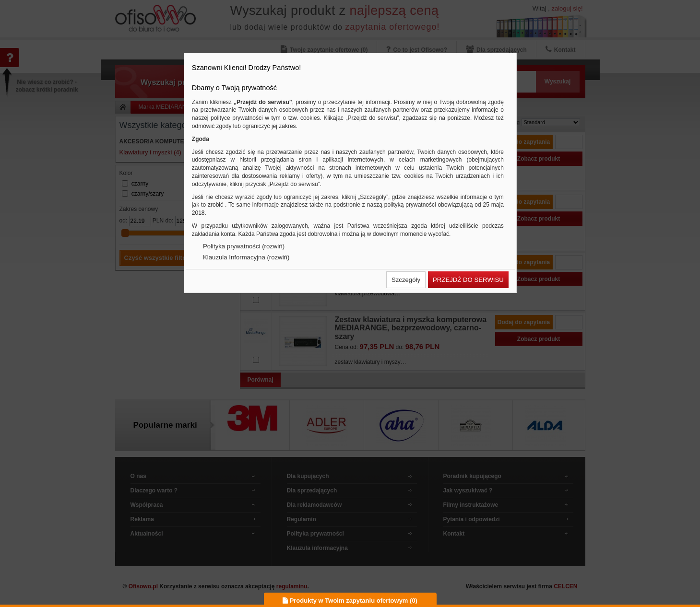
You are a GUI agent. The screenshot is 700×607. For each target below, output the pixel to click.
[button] (406, 280)
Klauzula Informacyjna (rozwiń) (246, 257)
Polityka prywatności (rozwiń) (244, 246)
